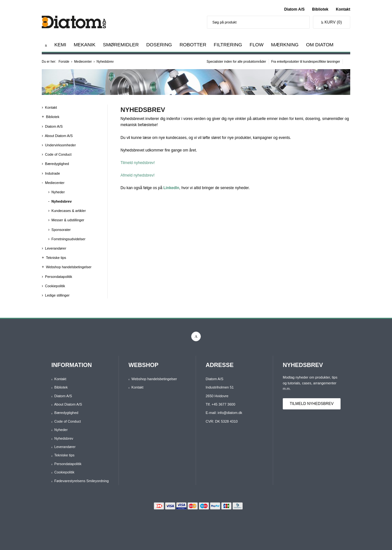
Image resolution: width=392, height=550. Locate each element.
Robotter (193, 45)
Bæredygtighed (57, 164)
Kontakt (343, 9)
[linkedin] (196, 336)
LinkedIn (171, 188)
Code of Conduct (58, 154)
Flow (257, 45)
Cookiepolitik (55, 286)
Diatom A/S (294, 9)
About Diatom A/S (59, 136)
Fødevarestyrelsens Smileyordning (81, 481)
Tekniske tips (56, 258)
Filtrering (228, 45)
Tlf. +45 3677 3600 (220, 404)
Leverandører (56, 248)
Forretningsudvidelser (68, 239)
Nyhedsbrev (62, 201)
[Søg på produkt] (252, 22)
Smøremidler (121, 45)
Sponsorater (61, 230)
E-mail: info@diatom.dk (224, 413)
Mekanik (85, 45)
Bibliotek (320, 9)
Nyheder (58, 192)
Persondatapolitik (58, 277)
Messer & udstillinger (68, 220)
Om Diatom (320, 45)
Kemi (60, 45)
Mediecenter (55, 183)
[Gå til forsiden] (46, 45)
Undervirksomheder (60, 145)
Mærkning (285, 45)
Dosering (159, 45)
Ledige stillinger (57, 295)
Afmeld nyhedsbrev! (138, 175)
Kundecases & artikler (69, 211)
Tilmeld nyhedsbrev (312, 404)
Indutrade (52, 173)
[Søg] (303, 22)
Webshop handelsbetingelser (69, 267)
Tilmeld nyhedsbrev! (138, 163)
